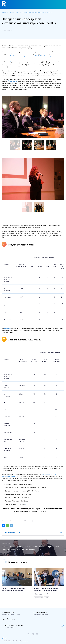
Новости (49, 12)
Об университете (14, 12)
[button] (63, 98)
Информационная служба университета (33, 12)
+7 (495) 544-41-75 (40, 612)
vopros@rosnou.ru (8, 619)
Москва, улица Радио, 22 (14, 625)
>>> (26, 504)
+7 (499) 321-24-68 (9, 612)
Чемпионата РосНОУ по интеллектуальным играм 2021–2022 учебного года (26, 56)
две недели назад (16, 61)
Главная (4, 12)
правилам (7, 329)
